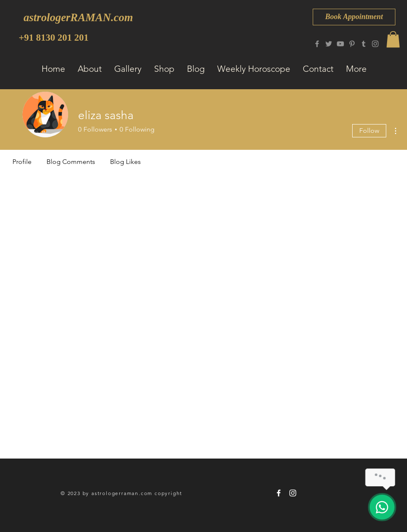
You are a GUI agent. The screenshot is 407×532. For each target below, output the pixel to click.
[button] (393, 39)
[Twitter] (329, 44)
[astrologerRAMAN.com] (78, 18)
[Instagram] (375, 44)
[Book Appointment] (354, 17)
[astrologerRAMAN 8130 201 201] (279, 493)
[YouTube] (340, 44)
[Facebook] (317, 44)
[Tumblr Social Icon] (364, 44)
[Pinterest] (352, 44)
